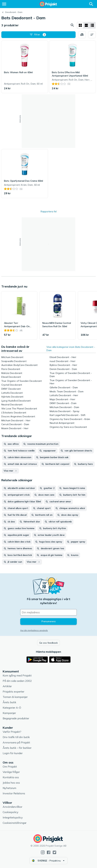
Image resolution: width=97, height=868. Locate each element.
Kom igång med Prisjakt (17, 675)
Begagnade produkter (16, 718)
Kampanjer (9, 713)
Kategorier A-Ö (12, 708)
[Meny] (4, 4)
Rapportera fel (49, 211)
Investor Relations (14, 793)
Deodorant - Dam (14, 12)
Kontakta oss (11, 777)
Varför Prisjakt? (12, 732)
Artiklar (7, 686)
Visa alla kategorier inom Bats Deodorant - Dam (71, 349)
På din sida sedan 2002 (17, 681)
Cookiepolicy (11, 812)
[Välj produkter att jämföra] (82, 35)
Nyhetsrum (9, 788)
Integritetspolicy (13, 817)
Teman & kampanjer (15, 697)
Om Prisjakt (10, 767)
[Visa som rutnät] (80, 25)
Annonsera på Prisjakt (16, 742)
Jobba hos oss (11, 783)
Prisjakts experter (13, 692)
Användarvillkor (12, 807)
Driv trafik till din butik (16, 737)
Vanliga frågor (11, 772)
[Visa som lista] (86, 25)
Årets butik (9, 702)
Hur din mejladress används (34, 630)
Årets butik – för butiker (17, 748)
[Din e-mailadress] (48, 612)
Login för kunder (13, 753)
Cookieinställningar (15, 823)
